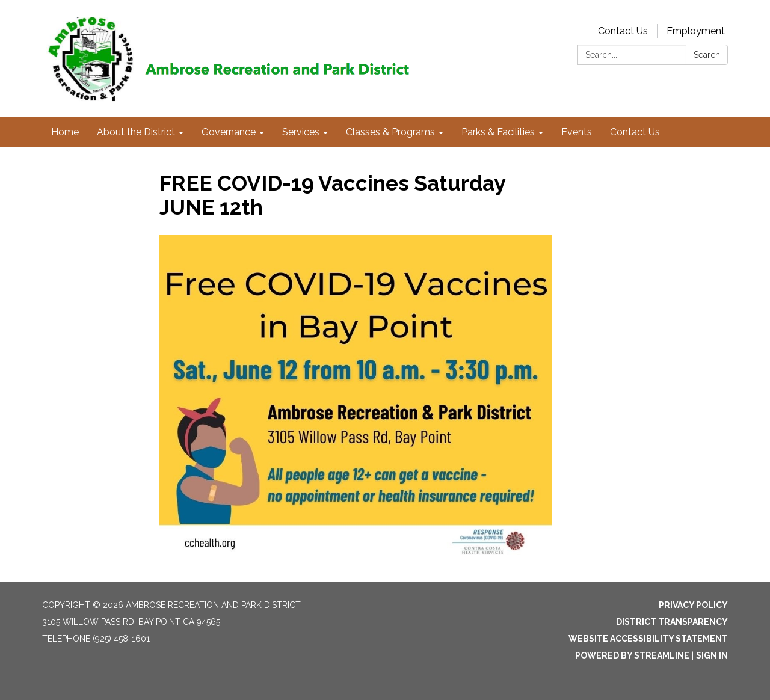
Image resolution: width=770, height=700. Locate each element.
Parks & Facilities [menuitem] (498, 132)
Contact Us (623, 31)
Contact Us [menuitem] (635, 132)
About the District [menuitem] (136, 132)
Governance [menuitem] (229, 132)
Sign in (712, 655)
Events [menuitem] (577, 132)
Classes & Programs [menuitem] (390, 132)
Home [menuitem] (65, 132)
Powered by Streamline (632, 655)
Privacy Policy (693, 605)
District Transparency (672, 622)
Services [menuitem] (301, 132)
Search (707, 55)
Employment (696, 31)
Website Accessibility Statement (648, 639)
